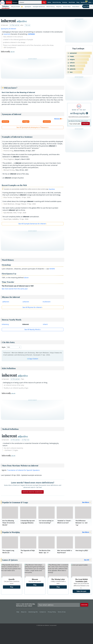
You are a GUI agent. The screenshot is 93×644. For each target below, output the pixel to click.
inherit (45, 324)
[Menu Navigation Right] (91, 7)
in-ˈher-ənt (15, 25)
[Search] (32, 2)
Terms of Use (62, 612)
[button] (77, 7)
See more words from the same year (15, 289)
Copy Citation (33, 359)
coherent (26, 302)
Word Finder (72, 2)
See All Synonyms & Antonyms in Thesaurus (32, 127)
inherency (5, 324)
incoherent (47, 302)
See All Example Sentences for (32, 224)
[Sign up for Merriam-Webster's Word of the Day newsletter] (59, 605)
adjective (22, 21)
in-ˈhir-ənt (15, 379)
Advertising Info (33, 612)
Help (18, 612)
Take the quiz (81, 591)
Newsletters (84, 2)
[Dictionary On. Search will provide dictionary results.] (12, 2)
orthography (78, 113)
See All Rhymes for (32, 307)
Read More (52, 189)
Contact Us (43, 612)
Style (4, 347)
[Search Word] (44, 2)
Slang (78, 2)
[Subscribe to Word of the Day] (75, 124)
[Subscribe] (84, 605)
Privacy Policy (52, 612)
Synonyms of (8, 29)
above (26, 278)
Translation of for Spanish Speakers (23, 470)
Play (12, 587)
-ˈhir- (27, 25)
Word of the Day (57, 2)
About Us (24, 612)
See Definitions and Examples (79, 117)
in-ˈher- (25, 440)
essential (7, 34)
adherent (6, 302)
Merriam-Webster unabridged (33, 492)
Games (49, 2)
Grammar (65, 2)
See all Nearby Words (32, 329)
